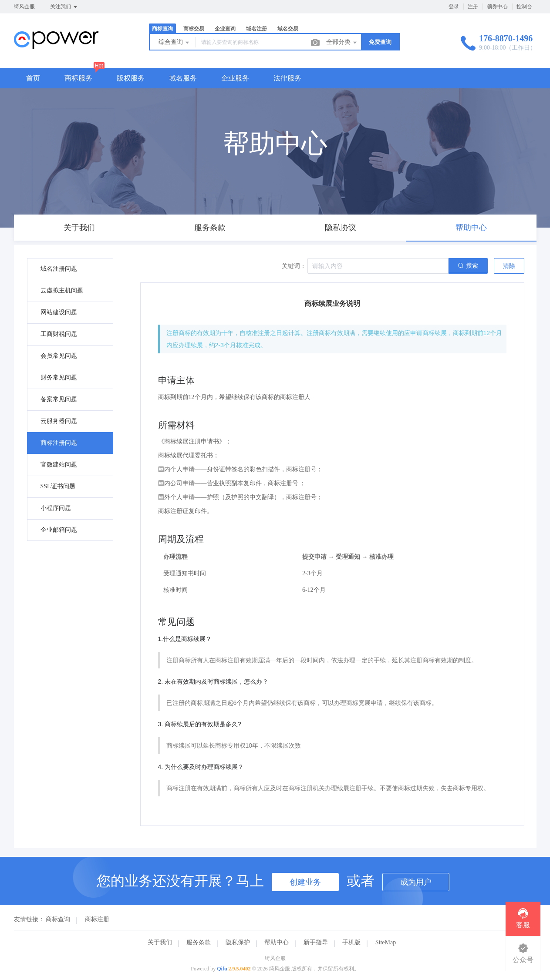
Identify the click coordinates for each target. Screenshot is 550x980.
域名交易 (288, 29)
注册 (473, 7)
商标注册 (97, 919)
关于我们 (160, 942)
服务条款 (199, 942)
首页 (33, 78)
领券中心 (497, 7)
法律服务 (287, 78)
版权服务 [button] (131, 78)
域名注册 (256, 29)
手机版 (351, 942)
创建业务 (305, 882)
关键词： (294, 266)
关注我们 (64, 7)
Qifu (222, 969)
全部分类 (342, 43)
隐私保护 (238, 942)
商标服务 (78, 78)
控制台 (524, 7)
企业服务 (235, 78)
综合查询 (175, 43)
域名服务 (183, 78)
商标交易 (194, 29)
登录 (454, 7)
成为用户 (416, 882)
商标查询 (162, 29)
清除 (509, 266)
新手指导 (316, 942)
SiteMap (386, 942)
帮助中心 (277, 942)
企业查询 (225, 29)
